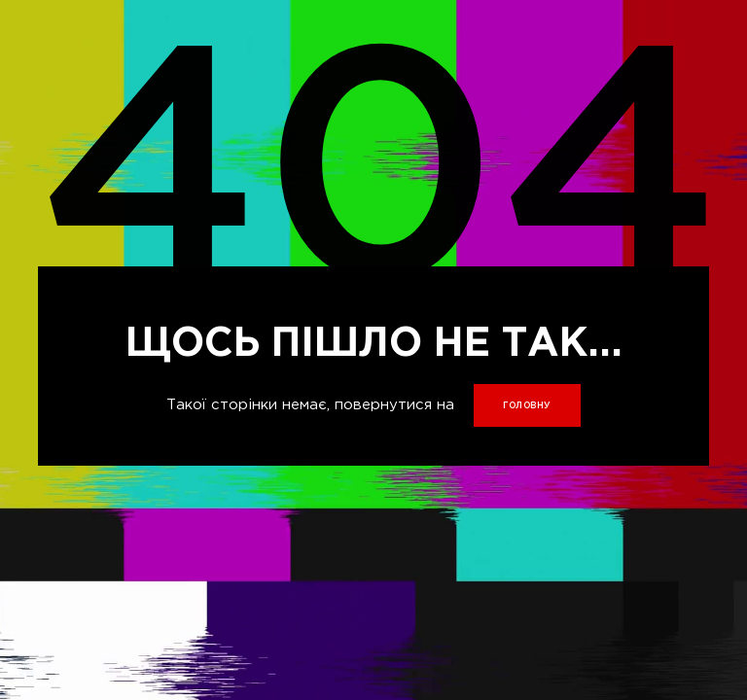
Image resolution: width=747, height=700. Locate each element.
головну (527, 405)
